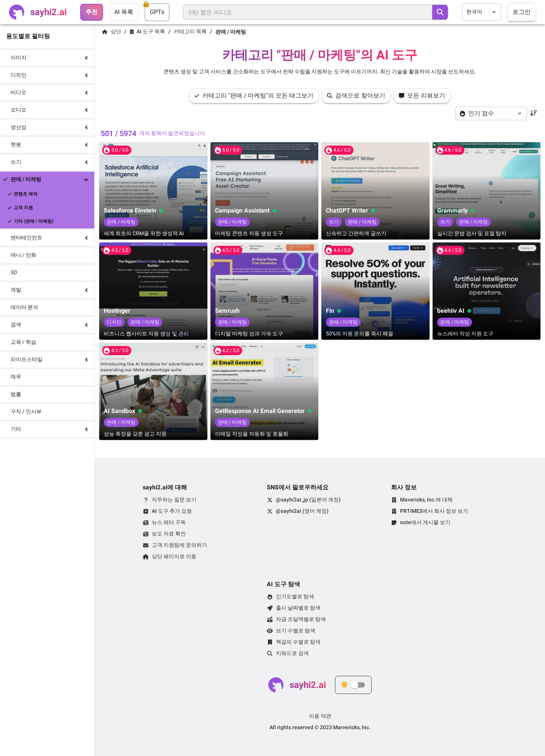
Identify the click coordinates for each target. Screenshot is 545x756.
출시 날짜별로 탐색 (298, 608)
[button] (47, 58)
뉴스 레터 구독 (169, 522)
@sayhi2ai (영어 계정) (302, 511)
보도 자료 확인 (169, 534)
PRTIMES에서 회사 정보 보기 (434, 511)
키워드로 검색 (292, 653)
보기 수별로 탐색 (296, 630)
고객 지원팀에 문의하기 (179, 545)
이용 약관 (320, 716)
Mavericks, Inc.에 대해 (426, 500)
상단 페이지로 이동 (174, 556)
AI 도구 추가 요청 (172, 511)
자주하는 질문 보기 (174, 500)
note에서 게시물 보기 (425, 522)
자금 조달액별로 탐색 (301, 619)
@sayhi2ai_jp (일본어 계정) (308, 500)
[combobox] (481, 12)
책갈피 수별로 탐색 (298, 642)
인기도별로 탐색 (295, 596)
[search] (440, 12)
